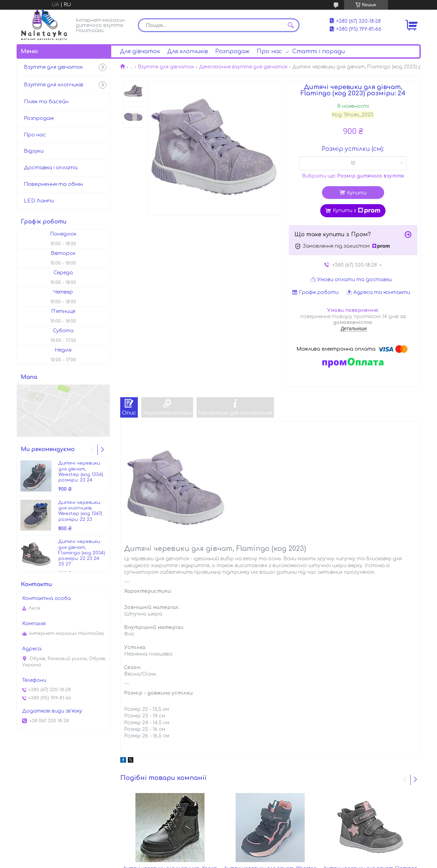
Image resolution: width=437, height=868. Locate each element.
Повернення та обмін (53, 184)
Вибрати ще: (353, 176)
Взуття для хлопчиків (54, 85)
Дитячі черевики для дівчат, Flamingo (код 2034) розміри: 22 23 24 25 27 (82, 553)
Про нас (269, 51)
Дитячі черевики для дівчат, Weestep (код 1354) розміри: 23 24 (81, 472)
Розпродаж (232, 51)
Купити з (357, 211)
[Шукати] (291, 25)
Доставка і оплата (51, 168)
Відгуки (34, 151)
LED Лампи (39, 201)
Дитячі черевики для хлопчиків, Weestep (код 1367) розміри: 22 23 (80, 511)
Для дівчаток (140, 51)
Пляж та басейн (46, 102)
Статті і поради (319, 51)
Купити (357, 193)
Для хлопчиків (188, 51)
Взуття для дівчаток (166, 67)
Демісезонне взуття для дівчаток (243, 67)
